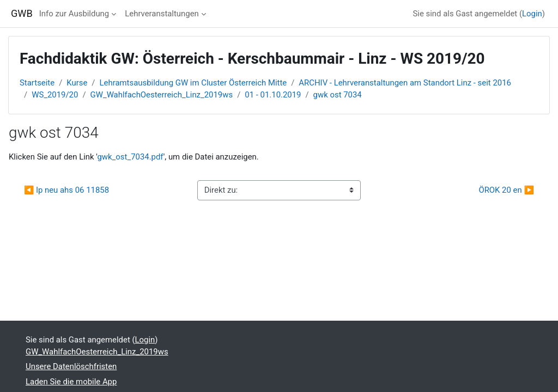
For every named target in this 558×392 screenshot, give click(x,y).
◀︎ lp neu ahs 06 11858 (66, 190)
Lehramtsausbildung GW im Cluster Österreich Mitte (193, 83)
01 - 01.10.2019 (273, 95)
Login (532, 14)
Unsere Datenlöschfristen (71, 366)
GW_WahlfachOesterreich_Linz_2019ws (162, 95)
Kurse (77, 83)
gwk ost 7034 (338, 95)
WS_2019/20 (55, 95)
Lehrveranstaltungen (162, 14)
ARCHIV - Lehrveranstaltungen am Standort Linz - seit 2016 (405, 83)
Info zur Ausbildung (74, 14)
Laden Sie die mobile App (71, 382)
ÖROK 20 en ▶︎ (506, 190)
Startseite (37, 83)
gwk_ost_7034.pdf (130, 157)
